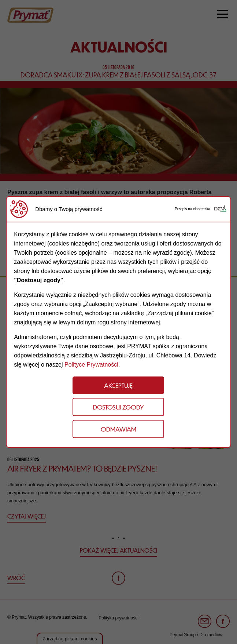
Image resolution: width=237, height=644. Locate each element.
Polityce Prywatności (91, 365)
